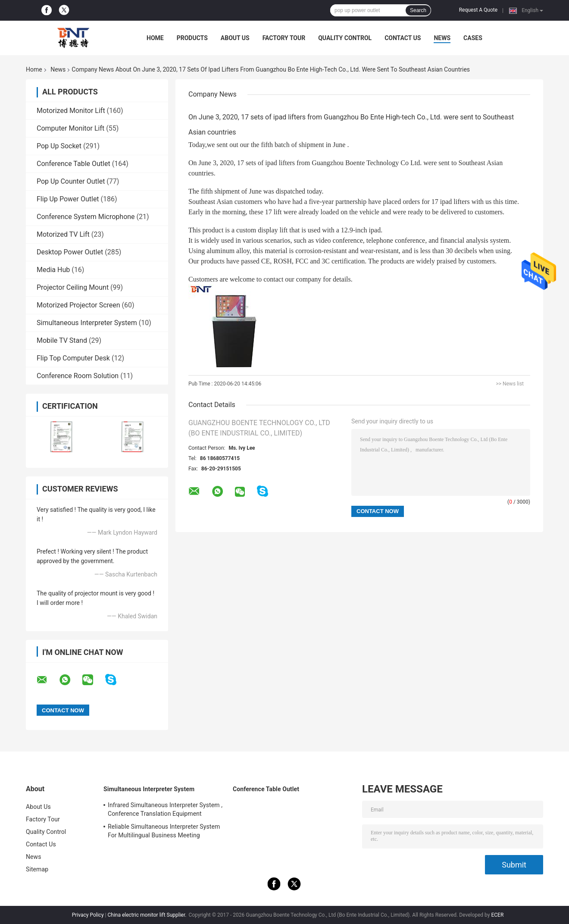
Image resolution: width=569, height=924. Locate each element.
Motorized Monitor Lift (71, 111)
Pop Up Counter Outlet (71, 181)
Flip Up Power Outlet (68, 199)
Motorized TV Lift (63, 234)
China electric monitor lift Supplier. (147, 915)
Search (418, 10)
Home (155, 38)
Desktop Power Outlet (70, 252)
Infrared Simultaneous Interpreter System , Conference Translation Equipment (165, 809)
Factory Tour (284, 38)
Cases (473, 38)
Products (192, 38)
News (442, 38)
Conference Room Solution (78, 376)
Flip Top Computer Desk (73, 358)
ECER (497, 915)
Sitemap (37, 869)
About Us (235, 38)
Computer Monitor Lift (70, 128)
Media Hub (53, 270)
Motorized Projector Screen (78, 305)
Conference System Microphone (86, 217)
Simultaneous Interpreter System (87, 323)
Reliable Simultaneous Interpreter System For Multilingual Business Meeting (164, 831)
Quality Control (345, 38)
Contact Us (403, 38)
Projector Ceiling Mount (73, 287)
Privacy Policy (88, 915)
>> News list (510, 384)
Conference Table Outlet (73, 164)
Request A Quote (478, 10)
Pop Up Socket (59, 146)
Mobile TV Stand (62, 340)
